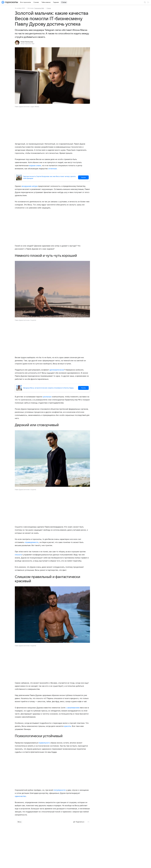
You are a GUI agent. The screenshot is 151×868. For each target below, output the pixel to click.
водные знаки (35, 165)
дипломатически (57, 370)
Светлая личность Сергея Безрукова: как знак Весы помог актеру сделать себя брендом (49, 177)
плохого (18, 555)
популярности (60, 790)
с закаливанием (73, 708)
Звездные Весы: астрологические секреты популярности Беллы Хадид (48, 388)
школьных (47, 397)
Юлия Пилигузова (27, 42)
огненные (53, 169)
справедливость (32, 542)
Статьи (49, 8)
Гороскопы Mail (39, 8)
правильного (44, 743)
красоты (67, 726)
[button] (52, 76)
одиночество (20, 796)
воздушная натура (30, 186)
